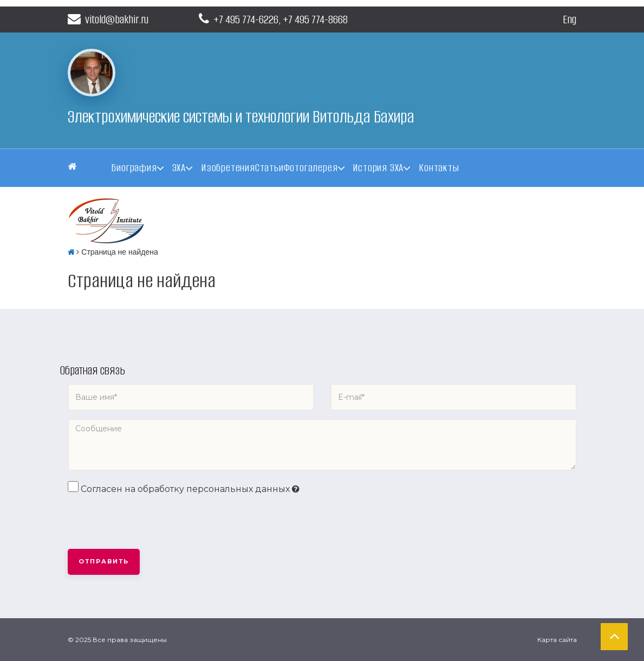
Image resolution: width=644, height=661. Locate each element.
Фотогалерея (311, 168)
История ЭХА (378, 168)
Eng (570, 19)
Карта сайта (557, 640)
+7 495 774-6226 (246, 19)
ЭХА (179, 168)
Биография (134, 168)
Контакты (439, 168)
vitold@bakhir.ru (108, 19)
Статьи (269, 168)
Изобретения (228, 168)
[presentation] (150, 522)
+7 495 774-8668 (315, 19)
